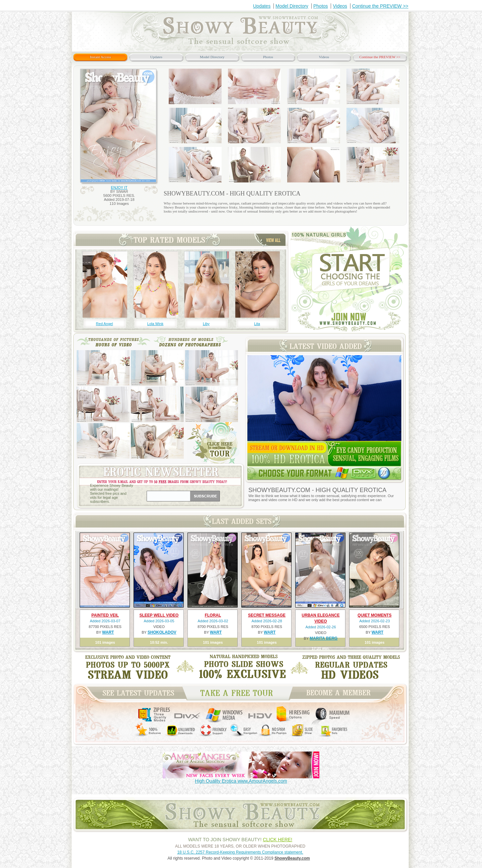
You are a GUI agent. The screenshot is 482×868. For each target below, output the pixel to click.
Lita (257, 324)
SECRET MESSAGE (267, 615)
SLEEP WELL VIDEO (159, 615)
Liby (206, 324)
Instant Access (100, 57)
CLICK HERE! (277, 840)
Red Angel (105, 324)
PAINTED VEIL (105, 615)
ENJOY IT (119, 187)
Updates (262, 6)
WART (108, 632)
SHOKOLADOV (162, 632)
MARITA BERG (324, 638)
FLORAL (213, 615)
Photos (321, 6)
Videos (340, 6)
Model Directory (292, 6)
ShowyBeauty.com (292, 858)
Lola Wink (155, 324)
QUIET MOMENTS (374, 615)
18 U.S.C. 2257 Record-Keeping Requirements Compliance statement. (240, 852)
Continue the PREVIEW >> (380, 6)
